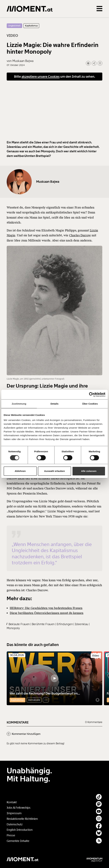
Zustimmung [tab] (19, 404)
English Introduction (20, 830)
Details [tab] (54, 404)
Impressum (14, 813)
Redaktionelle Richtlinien (22, 819)
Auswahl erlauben (54, 471)
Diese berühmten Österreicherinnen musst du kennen (47, 618)
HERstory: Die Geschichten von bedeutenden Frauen (46, 613)
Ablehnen (20, 471)
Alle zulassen (89, 471)
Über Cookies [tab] (90, 404)
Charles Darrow (80, 240)
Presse (11, 835)
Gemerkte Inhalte (18, 841)
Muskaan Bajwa (48, 187)
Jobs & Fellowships (19, 808)
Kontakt (12, 802)
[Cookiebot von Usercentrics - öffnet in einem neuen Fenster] (91, 395)
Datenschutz (15, 824)
